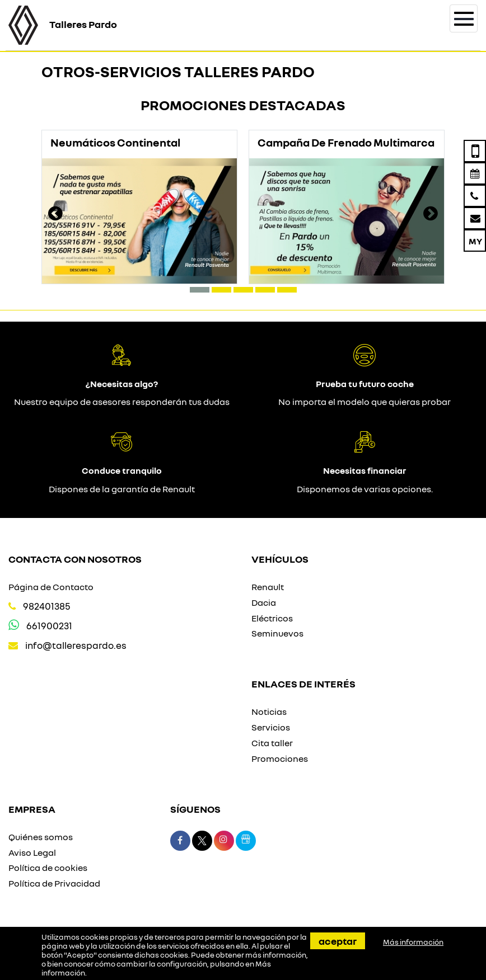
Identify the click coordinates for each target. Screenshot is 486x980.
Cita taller (272, 743)
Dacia (264, 602)
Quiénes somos (41, 837)
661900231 (49, 626)
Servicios (271, 727)
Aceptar (338, 941)
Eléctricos (272, 618)
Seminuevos (277, 633)
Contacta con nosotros (75, 559)
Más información (413, 942)
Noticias (269, 712)
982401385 (47, 606)
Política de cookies (48, 868)
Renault (268, 587)
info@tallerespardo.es (76, 645)
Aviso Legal (32, 852)
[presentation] (55, 215)
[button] (200, 290)
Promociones (280, 758)
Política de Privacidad (54, 883)
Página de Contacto (51, 587)
